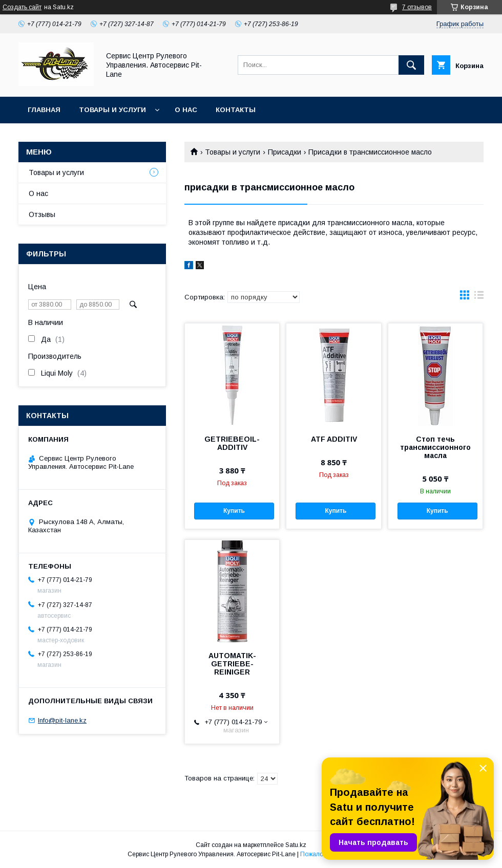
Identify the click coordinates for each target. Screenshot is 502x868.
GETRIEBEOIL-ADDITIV (232, 443)
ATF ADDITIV (334, 439)
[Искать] (411, 65)
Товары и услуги (112, 110)
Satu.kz (296, 845)
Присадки (285, 152)
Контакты (236, 110)
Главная (44, 110)
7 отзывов (417, 7)
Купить (234, 511)
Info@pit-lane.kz (62, 720)
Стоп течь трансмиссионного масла (435, 447)
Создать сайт (22, 7)
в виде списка (479, 297)
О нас (186, 110)
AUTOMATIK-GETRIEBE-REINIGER (232, 664)
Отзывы (42, 214)
